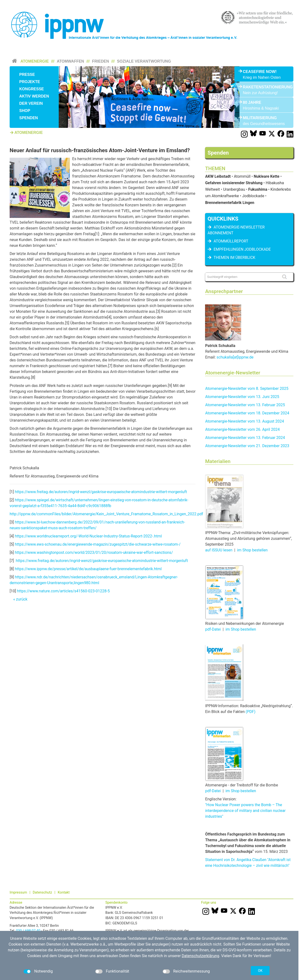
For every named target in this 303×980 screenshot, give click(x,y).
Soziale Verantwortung (144, 61)
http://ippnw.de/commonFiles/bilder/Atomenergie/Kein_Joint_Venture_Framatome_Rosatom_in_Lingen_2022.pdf (106, 514)
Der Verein (31, 103)
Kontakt (64, 892)
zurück (22, 599)
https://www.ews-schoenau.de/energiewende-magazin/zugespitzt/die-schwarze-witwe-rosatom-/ (98, 544)
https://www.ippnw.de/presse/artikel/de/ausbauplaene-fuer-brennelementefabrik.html (88, 569)
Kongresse (32, 89)
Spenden (29, 118)
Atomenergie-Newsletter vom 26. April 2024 (242, 429)
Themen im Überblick (234, 258)
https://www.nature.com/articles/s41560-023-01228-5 (63, 591)
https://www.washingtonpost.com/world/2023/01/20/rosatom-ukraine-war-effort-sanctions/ (94, 552)
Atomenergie (35, 61)
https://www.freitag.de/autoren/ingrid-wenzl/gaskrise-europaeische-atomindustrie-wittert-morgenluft (101, 492)
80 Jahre (252, 102)
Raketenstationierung (264, 87)
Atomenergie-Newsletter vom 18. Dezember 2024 (247, 413)
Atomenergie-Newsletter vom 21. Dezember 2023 (247, 446)
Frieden (101, 61)
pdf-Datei (213, 629)
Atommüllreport (231, 241)
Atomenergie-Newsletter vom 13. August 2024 (245, 421)
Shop (25, 111)
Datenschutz (42, 892)
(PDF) (251, 712)
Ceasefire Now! (260, 72)
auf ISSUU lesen (219, 550)
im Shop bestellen (252, 550)
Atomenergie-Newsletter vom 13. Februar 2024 (245, 438)
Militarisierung (260, 118)
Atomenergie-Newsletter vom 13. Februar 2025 (245, 405)
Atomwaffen (70, 61)
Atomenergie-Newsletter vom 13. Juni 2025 (242, 397)
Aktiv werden (34, 96)
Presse (27, 75)
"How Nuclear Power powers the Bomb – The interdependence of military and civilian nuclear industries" (245, 811)
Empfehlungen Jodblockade (242, 249)
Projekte (30, 82)
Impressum (18, 892)
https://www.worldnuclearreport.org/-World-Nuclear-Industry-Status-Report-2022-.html (88, 536)
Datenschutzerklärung (200, 956)
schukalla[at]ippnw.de (235, 357)
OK (260, 971)
